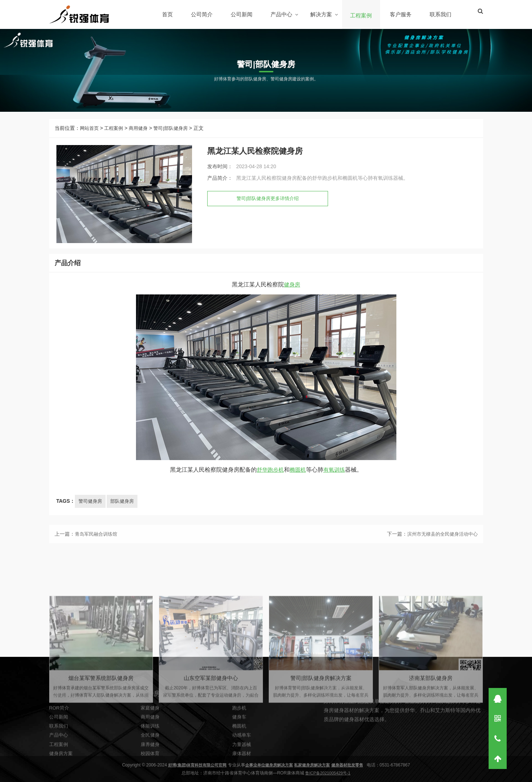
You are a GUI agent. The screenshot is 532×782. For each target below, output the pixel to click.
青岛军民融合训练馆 (98, 546)
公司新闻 (242, 14)
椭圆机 (298, 480)
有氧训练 (336, 480)
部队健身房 (125, 511)
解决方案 (322, 14)
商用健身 (142, 133)
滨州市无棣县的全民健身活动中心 (440, 546)
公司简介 (203, 14)
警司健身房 (91, 511)
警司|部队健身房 (176, 133)
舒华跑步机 (269, 480)
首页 (168, 14)
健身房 (292, 295)
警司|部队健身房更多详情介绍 (270, 204)
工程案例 (362, 15)
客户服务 (401, 14)
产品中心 (282, 14)
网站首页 (90, 133)
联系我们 (441, 14)
